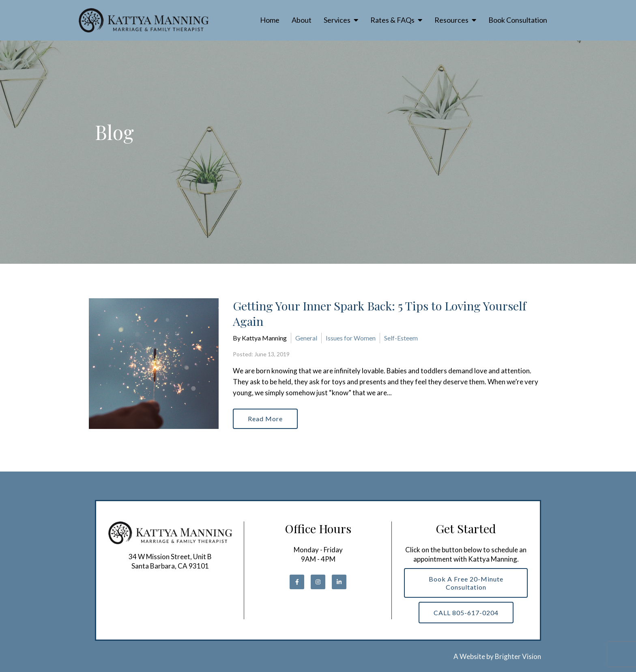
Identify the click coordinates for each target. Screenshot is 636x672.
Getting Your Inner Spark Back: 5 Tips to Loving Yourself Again (379, 313)
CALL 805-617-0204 (466, 613)
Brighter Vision (518, 656)
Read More (265, 419)
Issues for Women (351, 338)
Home (270, 20)
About (302, 20)
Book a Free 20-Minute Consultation (466, 583)
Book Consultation (518, 20)
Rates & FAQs (392, 20)
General (306, 338)
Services (337, 20)
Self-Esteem (401, 338)
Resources (451, 20)
